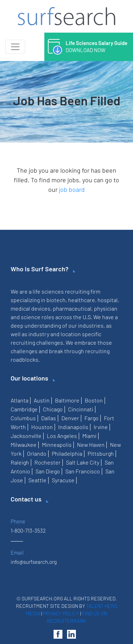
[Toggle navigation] (15, 47)
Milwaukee (24, 445)
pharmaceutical (72, 308)
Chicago (53, 409)
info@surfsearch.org (34, 562)
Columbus (23, 418)
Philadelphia (67, 453)
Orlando (37, 453)
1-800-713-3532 (28, 531)
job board (72, 189)
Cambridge (24, 409)
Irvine (101, 427)
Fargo (92, 418)
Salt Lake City (83, 462)
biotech (56, 300)
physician (106, 308)
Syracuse (63, 480)
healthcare (82, 300)
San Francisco (83, 471)
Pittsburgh (101, 453)
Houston (42, 427)
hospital (108, 300)
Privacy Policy (61, 613)
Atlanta (20, 400)
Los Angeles (62, 436)
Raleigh (20, 462)
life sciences (48, 291)
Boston (94, 400)
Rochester (48, 462)
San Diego (48, 471)
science (31, 317)
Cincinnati (81, 409)
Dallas (49, 418)
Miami (89, 436)
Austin (42, 400)
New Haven (91, 445)
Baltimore (67, 400)
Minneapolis (57, 445)
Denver (70, 418)
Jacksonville (26, 436)
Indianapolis (73, 427)
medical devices (31, 308)
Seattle (37, 480)
